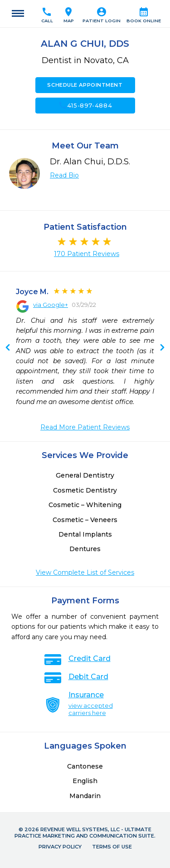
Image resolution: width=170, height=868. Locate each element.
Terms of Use (112, 847)
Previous (162, 348)
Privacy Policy (60, 847)
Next (8, 348)
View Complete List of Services (85, 572)
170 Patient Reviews (87, 254)
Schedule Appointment (85, 85)
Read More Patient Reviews (85, 427)
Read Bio (64, 175)
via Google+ (51, 305)
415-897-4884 (85, 105)
